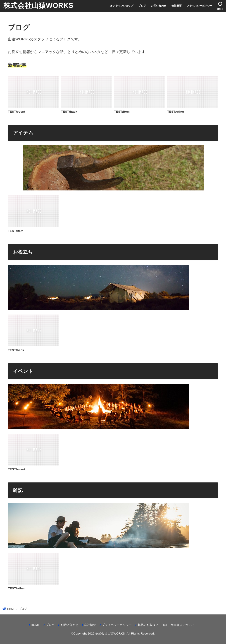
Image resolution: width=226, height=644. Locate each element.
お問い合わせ (159, 6)
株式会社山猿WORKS (38, 6)
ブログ (142, 6)
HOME (35, 625)
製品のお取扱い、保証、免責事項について (166, 625)
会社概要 (177, 6)
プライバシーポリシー (199, 6)
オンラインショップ (122, 6)
